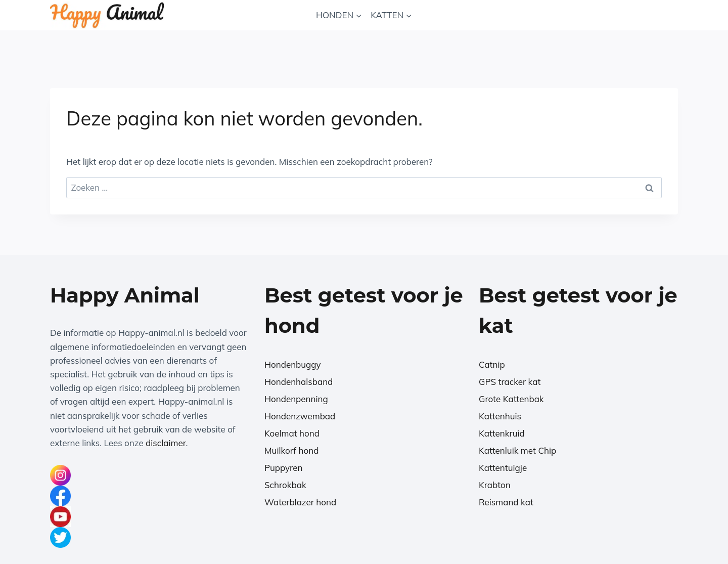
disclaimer (166, 443)
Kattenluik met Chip (517, 450)
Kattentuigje (503, 468)
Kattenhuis (500, 416)
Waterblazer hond (300, 502)
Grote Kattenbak (511, 399)
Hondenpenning (296, 399)
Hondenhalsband (299, 382)
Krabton (495, 485)
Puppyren (283, 468)
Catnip (492, 364)
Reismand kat (506, 502)
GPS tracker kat (510, 382)
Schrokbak (285, 485)
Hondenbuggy (293, 364)
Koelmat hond (292, 433)
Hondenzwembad (300, 416)
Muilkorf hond (291, 450)
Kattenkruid (502, 433)
